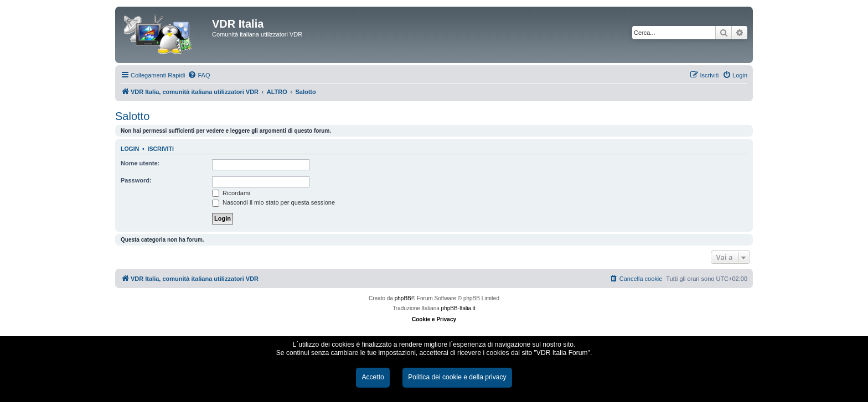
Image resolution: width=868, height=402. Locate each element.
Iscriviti (161, 149)
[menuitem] (199, 75)
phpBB (403, 298)
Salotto (132, 116)
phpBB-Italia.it (458, 308)
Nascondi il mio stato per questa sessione (273, 202)
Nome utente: (140, 163)
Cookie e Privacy (434, 319)
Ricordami (231, 193)
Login (130, 149)
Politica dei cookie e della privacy (457, 377)
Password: (136, 180)
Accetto (373, 377)
